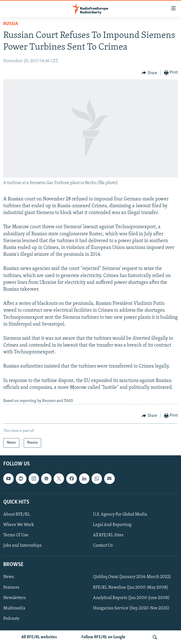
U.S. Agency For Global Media (120, 514)
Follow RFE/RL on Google (103, 637)
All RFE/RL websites (39, 637)
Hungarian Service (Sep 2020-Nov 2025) (131, 608)
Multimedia (14, 608)
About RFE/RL (17, 514)
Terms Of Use (16, 535)
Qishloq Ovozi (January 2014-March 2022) (132, 577)
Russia (11, 24)
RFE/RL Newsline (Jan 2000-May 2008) (131, 587)
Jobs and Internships (22, 546)
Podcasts (11, 618)
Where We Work (19, 525)
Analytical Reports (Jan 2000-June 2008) (131, 598)
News (9, 577)
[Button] (149, 73)
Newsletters (15, 598)
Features (11, 587)
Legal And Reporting (112, 525)
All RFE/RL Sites (108, 535)
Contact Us (103, 546)
